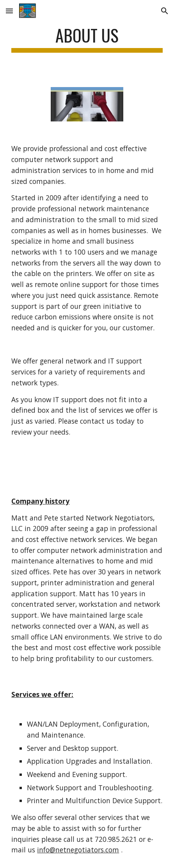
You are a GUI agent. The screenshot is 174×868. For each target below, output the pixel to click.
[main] (87, 39)
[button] (9, 11)
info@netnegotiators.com (78, 850)
